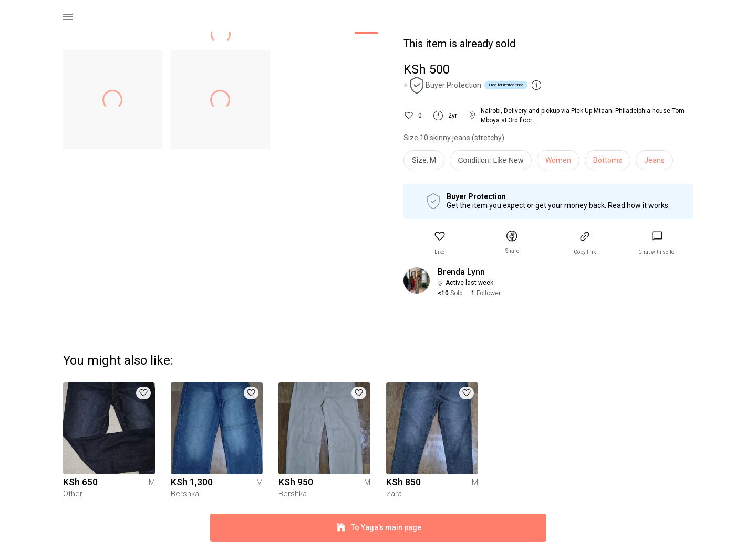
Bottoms (608, 160)
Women (558, 160)
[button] (440, 243)
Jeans (654, 160)
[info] (494, 163)
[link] (657, 243)
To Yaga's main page (378, 528)
